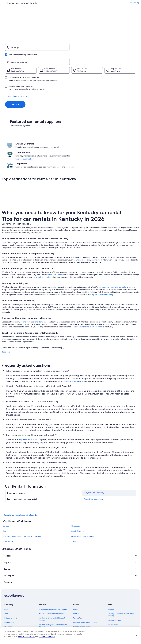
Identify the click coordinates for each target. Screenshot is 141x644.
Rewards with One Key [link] (47, 620)
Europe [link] (6, 502)
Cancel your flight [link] (114, 596)
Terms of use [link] (78, 594)
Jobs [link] (6, 590)
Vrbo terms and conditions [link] (83, 603)
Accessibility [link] (78, 607)
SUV (86, 469)
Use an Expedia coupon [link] (116, 605)
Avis (95, 236)
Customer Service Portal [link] (73, 358)
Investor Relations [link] (11, 607)
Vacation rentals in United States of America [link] (52, 595)
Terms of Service (47, 637)
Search (15, 91)
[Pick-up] (37, 49)
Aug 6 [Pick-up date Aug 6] (14, 58)
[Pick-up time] (87, 57)
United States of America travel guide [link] (53, 585)
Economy (100, 469)
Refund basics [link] (113, 601)
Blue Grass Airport (55, 251)
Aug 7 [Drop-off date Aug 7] (47, 58)
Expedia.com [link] (7, 3)
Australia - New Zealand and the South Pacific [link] (22, 513)
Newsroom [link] (9, 603)
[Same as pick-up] (104, 49)
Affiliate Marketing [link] (11, 616)
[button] (70, 83)
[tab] (21, 491)
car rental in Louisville (42, 253)
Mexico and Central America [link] (83, 513)
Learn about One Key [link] (70, 144)
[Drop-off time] (120, 57)
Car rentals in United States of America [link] (53, 612)
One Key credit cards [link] (47, 625)
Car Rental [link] (18, 3)
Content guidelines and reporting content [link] (86, 617)
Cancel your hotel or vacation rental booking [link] (121, 591)
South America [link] (78, 507)
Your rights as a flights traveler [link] (119, 614)
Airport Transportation (93, 475)
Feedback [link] (8, 620)
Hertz (88, 236)
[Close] (137, 635)
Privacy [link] (76, 585)
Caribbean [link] (76, 502)
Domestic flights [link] (45, 607)
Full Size (92, 469)
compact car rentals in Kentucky (112, 263)
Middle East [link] (8, 518)
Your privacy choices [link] (81, 612)
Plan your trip (134, 3)
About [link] (7, 585)
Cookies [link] (76, 590)
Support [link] (111, 585)
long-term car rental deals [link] (30, 416)
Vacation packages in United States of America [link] (53, 602)
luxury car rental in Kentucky (101, 271)
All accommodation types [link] (48, 616)
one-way (27, 298)
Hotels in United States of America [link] (52, 590)
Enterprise (80, 236)
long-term (39, 298)
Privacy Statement (26, 637)
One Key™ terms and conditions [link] (85, 598)
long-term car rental (94, 303)
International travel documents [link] (119, 609)
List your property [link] (11, 594)
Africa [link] (74, 518)
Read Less (6, 328)
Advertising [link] (9, 612)
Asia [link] (4, 507)
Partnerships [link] (9, 598)
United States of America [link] (33, 3)
